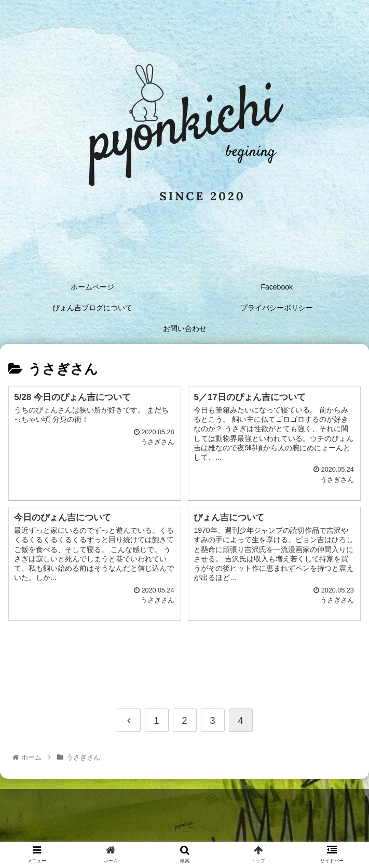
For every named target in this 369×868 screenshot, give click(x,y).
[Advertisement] (184, 653)
